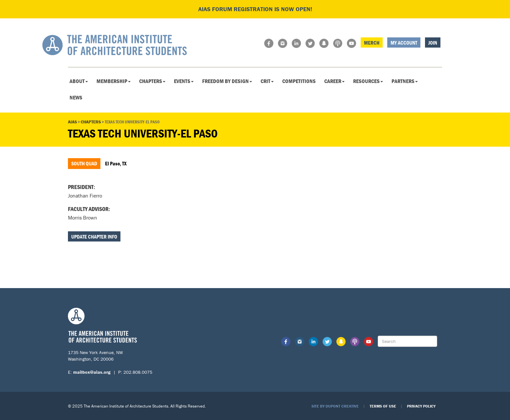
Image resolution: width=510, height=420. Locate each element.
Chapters (152, 81)
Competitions (299, 81)
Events (184, 81)
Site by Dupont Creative (335, 406)
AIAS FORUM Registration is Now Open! (255, 9)
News (76, 97)
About (79, 81)
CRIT (267, 81)
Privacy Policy (421, 406)
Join (433, 43)
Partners (405, 81)
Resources (368, 81)
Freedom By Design (227, 81)
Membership (114, 81)
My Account (404, 43)
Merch (372, 43)
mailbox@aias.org (92, 372)
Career (334, 81)
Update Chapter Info (94, 237)
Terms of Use (383, 406)
